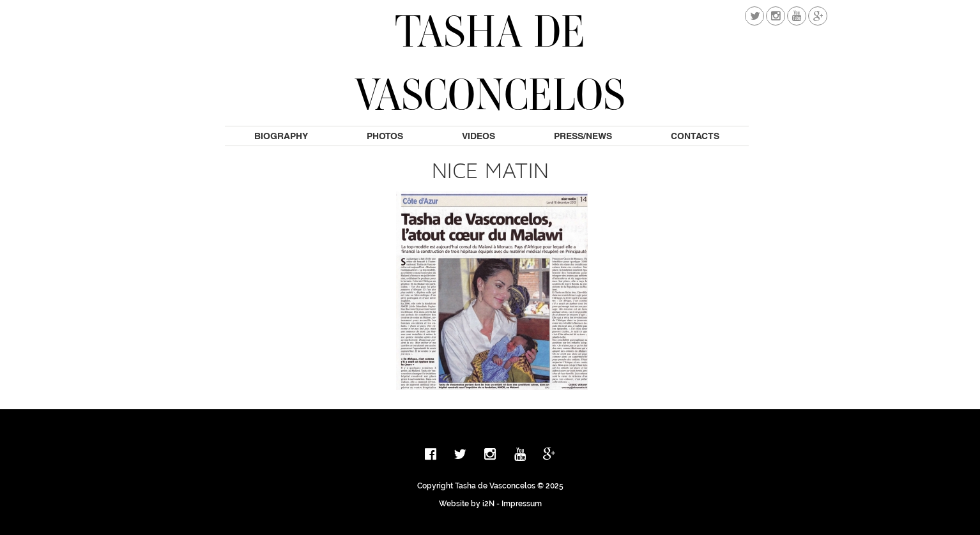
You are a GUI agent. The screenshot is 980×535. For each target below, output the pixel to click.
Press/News (583, 136)
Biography (281, 136)
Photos (385, 136)
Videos (479, 136)
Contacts (695, 136)
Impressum (522, 504)
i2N (488, 504)
